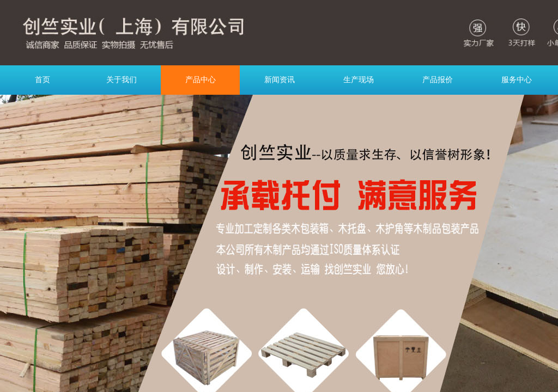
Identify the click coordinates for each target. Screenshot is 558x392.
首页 (43, 80)
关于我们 (122, 80)
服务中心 (517, 80)
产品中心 (201, 80)
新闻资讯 (280, 80)
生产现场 (359, 80)
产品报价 (438, 80)
